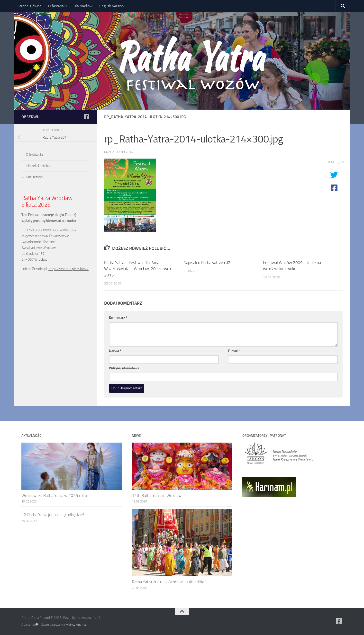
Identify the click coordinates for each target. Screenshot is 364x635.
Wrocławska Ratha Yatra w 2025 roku (54, 495)
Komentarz (118, 318)
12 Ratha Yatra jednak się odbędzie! (53, 515)
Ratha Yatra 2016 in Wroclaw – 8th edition (169, 582)
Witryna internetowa (124, 368)
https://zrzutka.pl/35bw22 (68, 269)
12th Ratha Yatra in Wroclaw (157, 495)
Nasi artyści (34, 177)
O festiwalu (57, 6)
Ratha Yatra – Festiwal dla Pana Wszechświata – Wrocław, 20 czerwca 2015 (137, 269)
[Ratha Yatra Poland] (87, 117)
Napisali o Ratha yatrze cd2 (207, 263)
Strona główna (29, 6)
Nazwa (115, 351)
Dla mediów (83, 6)
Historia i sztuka (38, 166)
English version (112, 6)
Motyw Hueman (77, 625)
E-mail (234, 351)
